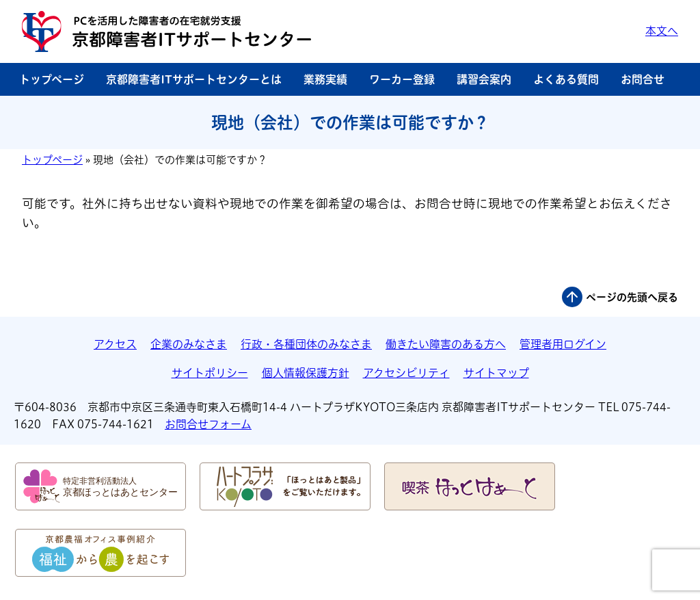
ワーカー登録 (402, 79)
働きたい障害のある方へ (446, 344)
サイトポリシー (210, 373)
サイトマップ (496, 373)
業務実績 (325, 79)
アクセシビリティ (406, 373)
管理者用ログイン (563, 344)
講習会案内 (484, 79)
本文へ (662, 31)
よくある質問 (566, 79)
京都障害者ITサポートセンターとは (194, 79)
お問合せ (643, 79)
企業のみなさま (189, 344)
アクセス (115, 344)
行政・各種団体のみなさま (306, 344)
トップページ (52, 79)
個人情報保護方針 (306, 373)
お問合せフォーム (208, 424)
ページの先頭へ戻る (632, 297)
